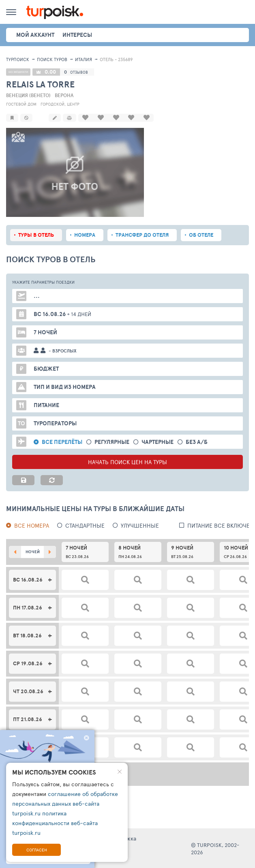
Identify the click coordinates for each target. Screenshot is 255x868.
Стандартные (85, 525)
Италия (84, 59)
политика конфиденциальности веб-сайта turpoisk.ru (55, 823)
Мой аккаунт (35, 35)
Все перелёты (62, 441)
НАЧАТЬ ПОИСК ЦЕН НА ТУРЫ (127, 461)
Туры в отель (36, 234)
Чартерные (157, 441)
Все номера (32, 525)
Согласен (37, 850)
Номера (85, 234)
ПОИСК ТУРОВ (52, 59)
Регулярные (112, 441)
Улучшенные (140, 525)
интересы (77, 35)
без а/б (197, 441)
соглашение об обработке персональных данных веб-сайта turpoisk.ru (65, 803)
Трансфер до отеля (142, 234)
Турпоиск (18, 59)
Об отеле (201, 234)
